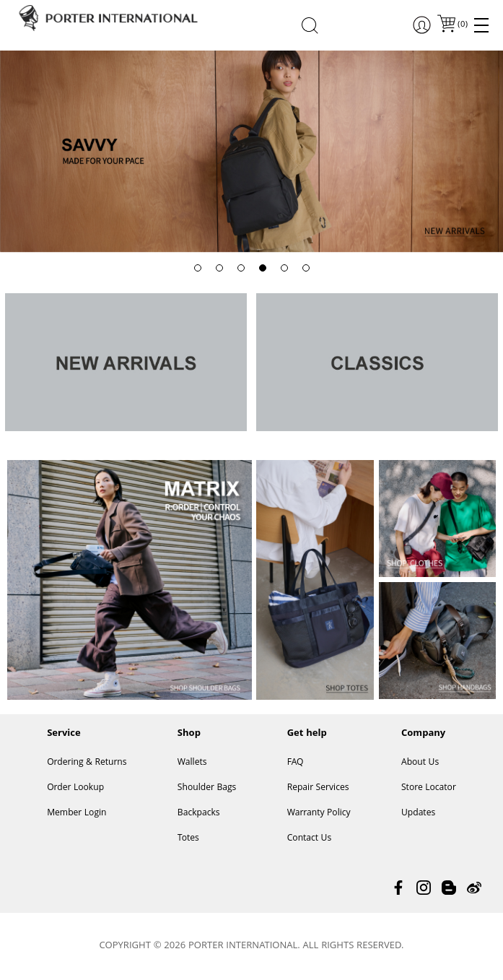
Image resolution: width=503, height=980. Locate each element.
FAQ (296, 763)
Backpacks (199, 814)
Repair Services (318, 788)
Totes (188, 839)
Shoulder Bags (207, 788)
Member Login (76, 814)
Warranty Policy (319, 814)
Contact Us (310, 839)
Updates (418, 814)
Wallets (192, 763)
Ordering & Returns (87, 763)
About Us (420, 763)
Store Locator (429, 788)
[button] (198, 268)
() (462, 25)
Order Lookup (75, 788)
